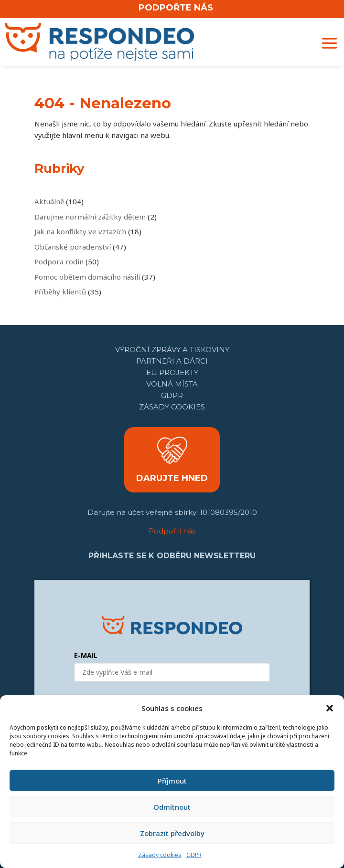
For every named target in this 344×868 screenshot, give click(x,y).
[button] (330, 708)
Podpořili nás (172, 531)
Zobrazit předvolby (172, 833)
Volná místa (172, 384)
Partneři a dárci (172, 361)
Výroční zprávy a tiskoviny (172, 350)
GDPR (194, 855)
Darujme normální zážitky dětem (90, 217)
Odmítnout (172, 807)
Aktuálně (49, 201)
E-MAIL (86, 655)
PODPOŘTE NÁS (176, 8)
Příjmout (172, 781)
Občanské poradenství (73, 247)
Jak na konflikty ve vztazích (80, 231)
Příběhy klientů (60, 292)
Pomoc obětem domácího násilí (87, 277)
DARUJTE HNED (172, 478)
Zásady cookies (160, 855)
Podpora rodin (59, 261)
